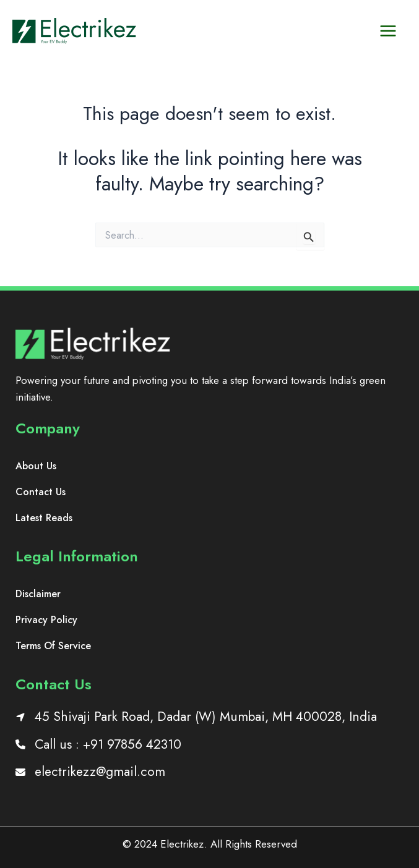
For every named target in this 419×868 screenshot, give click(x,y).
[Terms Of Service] (53, 646)
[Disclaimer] (38, 594)
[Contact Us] (41, 492)
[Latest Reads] (44, 518)
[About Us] (36, 466)
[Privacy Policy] (46, 620)
